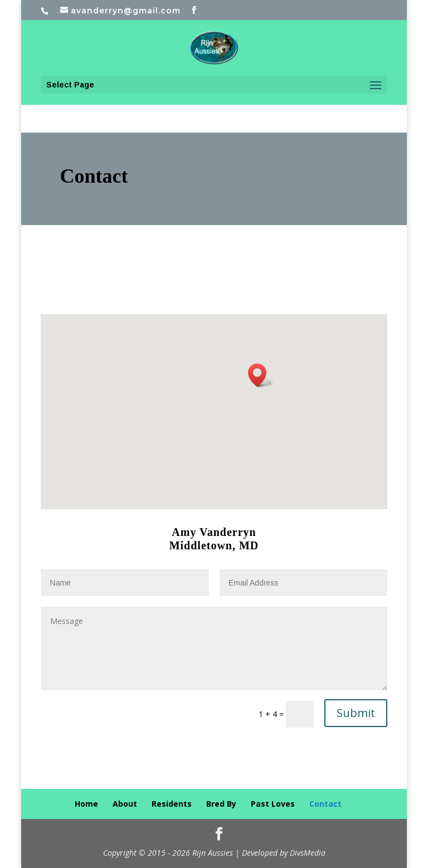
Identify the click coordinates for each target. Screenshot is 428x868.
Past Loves (273, 804)
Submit (356, 713)
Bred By (221, 804)
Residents (172, 804)
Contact (325, 804)
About (125, 804)
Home (86, 804)
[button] (261, 375)
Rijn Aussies (213, 853)
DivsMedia (308, 853)
